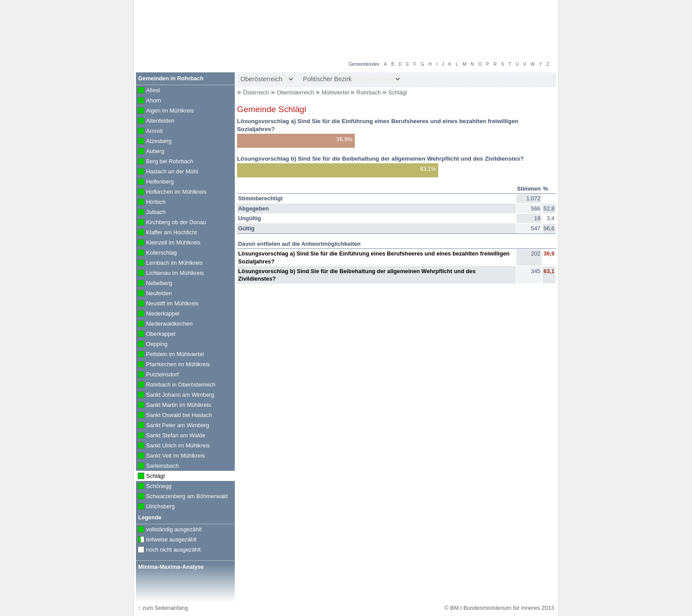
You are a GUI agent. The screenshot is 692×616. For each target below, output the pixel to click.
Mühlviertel (336, 92)
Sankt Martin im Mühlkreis (173, 406)
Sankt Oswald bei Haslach (174, 416)
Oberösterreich (296, 92)
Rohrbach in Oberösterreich (176, 385)
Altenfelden (155, 121)
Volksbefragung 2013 (524, 9)
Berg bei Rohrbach (165, 162)
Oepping (152, 345)
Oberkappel (156, 334)
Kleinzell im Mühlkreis (168, 243)
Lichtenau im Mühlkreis (170, 274)
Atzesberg (154, 142)
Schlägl (398, 92)
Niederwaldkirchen (164, 324)
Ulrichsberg (155, 507)
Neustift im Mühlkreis (167, 304)
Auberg (150, 152)
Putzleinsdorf (157, 375)
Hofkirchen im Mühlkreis (171, 192)
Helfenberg (155, 182)
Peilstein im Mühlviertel (170, 355)
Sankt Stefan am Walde (171, 436)
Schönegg (154, 487)
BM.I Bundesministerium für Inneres (192, 44)
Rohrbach (370, 92)
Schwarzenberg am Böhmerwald (182, 497)
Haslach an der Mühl (167, 172)
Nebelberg (154, 284)
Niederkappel (158, 314)
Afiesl (148, 91)
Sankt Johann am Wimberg (175, 395)
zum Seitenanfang (163, 608)
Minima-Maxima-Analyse (171, 567)
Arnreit (149, 131)
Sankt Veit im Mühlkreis (170, 456)
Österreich (256, 92)
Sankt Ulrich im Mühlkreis (173, 446)
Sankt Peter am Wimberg (173, 426)
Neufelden (154, 294)
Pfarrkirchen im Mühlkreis (173, 365)
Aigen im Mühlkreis (165, 111)
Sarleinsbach (157, 466)
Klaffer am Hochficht (166, 233)
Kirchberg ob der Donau (171, 223)
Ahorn (149, 101)
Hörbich (151, 203)
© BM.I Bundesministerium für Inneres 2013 (499, 608)
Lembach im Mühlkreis (169, 263)
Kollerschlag (156, 253)
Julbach (151, 213)
